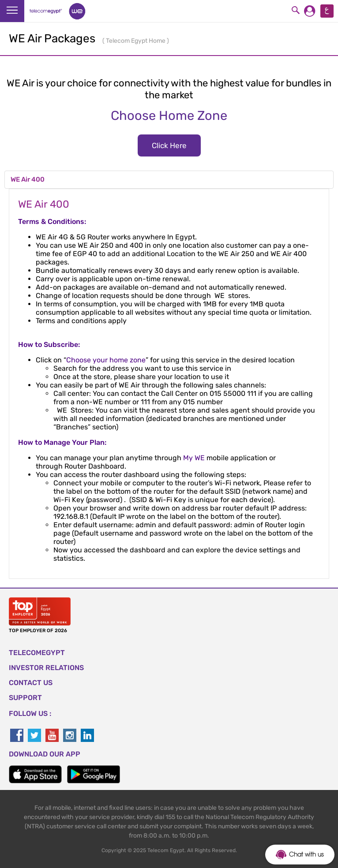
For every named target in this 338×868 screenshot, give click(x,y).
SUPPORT (25, 698)
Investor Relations (46, 668)
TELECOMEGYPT (37, 653)
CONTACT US (31, 683)
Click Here (169, 145)
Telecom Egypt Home (136, 41)
